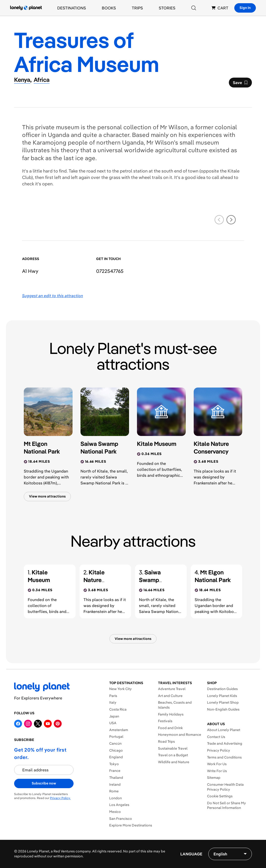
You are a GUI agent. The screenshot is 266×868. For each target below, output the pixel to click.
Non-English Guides (223, 709)
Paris (113, 696)
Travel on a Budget (173, 755)
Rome (114, 791)
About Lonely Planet (224, 730)
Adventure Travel (172, 689)
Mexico (115, 812)
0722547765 (110, 271)
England (116, 757)
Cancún (115, 743)
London (116, 798)
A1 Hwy (30, 271)
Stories (167, 8)
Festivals (165, 721)
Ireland (115, 784)
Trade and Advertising (225, 743)
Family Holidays (171, 714)
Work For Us (217, 764)
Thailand (116, 778)
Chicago (116, 750)
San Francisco (121, 819)
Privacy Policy (219, 750)
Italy (113, 702)
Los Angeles (119, 805)
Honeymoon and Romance (180, 735)
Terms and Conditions (224, 757)
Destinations (72, 8)
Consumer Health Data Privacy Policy (225, 787)
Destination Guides (222, 689)
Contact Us (216, 737)
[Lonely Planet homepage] (26, 8)
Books (109, 8)
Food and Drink (170, 728)
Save (240, 84)
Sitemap (214, 778)
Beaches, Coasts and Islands (175, 705)
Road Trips (166, 741)
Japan (114, 716)
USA (113, 723)
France (115, 771)
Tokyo (114, 764)
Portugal (116, 737)
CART (220, 8)
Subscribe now (44, 783)
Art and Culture (170, 696)
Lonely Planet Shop (223, 702)
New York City (120, 689)
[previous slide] (219, 220)
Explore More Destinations (131, 825)
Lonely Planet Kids (222, 696)
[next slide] (231, 220)
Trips (137, 8)
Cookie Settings (220, 796)
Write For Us (217, 771)
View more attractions (47, 496)
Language (191, 854)
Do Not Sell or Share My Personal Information (226, 805)
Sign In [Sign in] (245, 8)
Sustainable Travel (173, 748)
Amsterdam (119, 730)
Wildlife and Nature (174, 762)
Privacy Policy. (60, 798)
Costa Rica (118, 709)
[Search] (194, 8)
